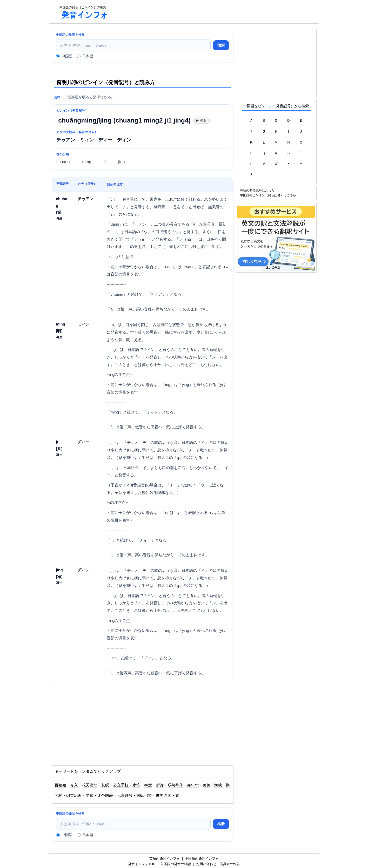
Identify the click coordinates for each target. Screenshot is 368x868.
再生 (59, 218)
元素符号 (125, 796)
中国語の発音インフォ (202, 859)
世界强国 (164, 796)
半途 (148, 785)
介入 (74, 785)
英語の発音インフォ (165, 859)
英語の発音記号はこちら (257, 190)
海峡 (218, 785)
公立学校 (121, 785)
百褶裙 (60, 785)
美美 (206, 785)
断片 (160, 785)
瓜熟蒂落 (175, 785)
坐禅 (90, 796)
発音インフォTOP (142, 864)
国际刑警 (144, 796)
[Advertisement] (216, 12)
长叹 (105, 785)
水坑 (136, 785)
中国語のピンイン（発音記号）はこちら (268, 195)
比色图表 (105, 796)
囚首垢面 (74, 796)
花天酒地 (90, 785)
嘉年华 (193, 785)
